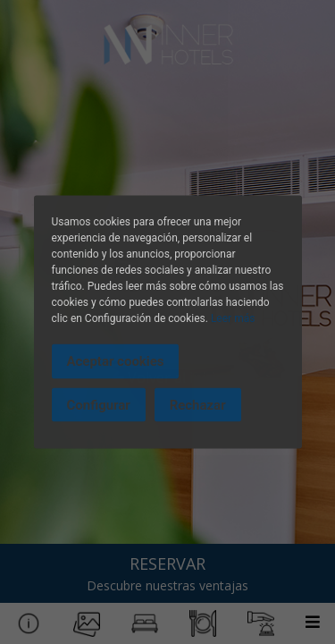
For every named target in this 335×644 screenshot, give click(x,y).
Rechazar (198, 404)
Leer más (233, 318)
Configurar (99, 404)
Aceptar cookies (116, 361)
